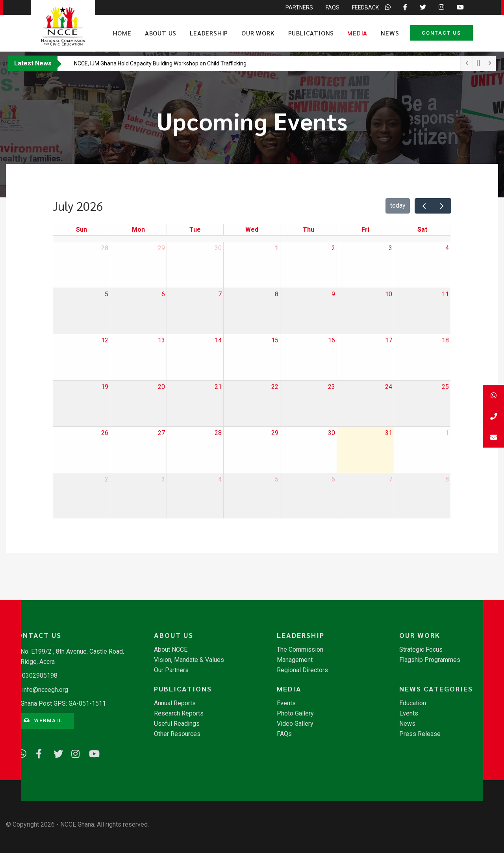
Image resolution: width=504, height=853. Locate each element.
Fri (365, 230)
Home (122, 33)
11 (445, 294)
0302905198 (40, 676)
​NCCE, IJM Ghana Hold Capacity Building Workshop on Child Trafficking (160, 63)
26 (105, 433)
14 (218, 340)
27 (161, 433)
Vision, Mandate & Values (189, 660)
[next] (442, 206)
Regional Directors (302, 670)
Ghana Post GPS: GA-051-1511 (63, 703)
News (390, 33)
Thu (309, 230)
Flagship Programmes (430, 660)
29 (161, 248)
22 (275, 387)
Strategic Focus (421, 650)
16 (332, 340)
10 (389, 294)
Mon (138, 230)
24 (389, 387)
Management (295, 660)
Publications (311, 33)
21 (218, 387)
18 (445, 340)
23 (332, 387)
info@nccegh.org (45, 690)
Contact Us (441, 33)
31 (389, 433)
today (398, 205)
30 (218, 248)
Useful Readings (177, 724)
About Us (161, 33)
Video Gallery (295, 724)
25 (445, 387)
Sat (422, 230)
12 (105, 340)
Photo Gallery (295, 714)
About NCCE (171, 650)
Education (413, 703)
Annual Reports (175, 703)
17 (389, 340)
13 (161, 340)
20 (161, 387)
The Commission (300, 650)
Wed (252, 230)
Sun (82, 230)
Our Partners (171, 670)
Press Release (420, 734)
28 (105, 248)
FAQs (284, 734)
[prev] (424, 206)
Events (286, 703)
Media (357, 33)
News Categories (436, 689)
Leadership (209, 33)
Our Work (258, 33)
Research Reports (179, 714)
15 (275, 340)
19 (105, 387)
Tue (195, 230)
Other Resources (177, 734)
